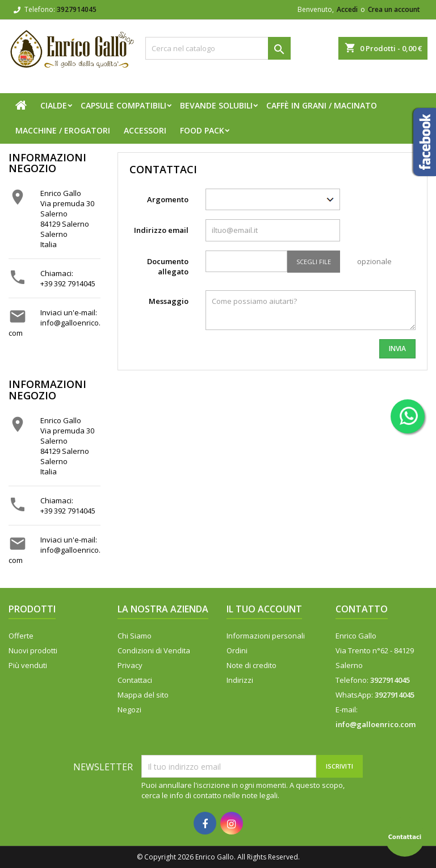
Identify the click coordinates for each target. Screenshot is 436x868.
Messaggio (169, 301)
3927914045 (77, 9)
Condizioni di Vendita (154, 650)
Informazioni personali (266, 636)
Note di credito (251, 665)
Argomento (168, 199)
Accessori (145, 130)
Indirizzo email (161, 230)
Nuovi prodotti (33, 650)
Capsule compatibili (123, 105)
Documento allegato (168, 266)
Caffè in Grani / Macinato (322, 105)
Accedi (347, 9)
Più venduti (28, 665)
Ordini (237, 650)
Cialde (54, 105)
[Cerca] (218, 48)
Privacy (130, 665)
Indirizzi (240, 680)
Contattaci (135, 680)
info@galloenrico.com (376, 724)
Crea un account (394, 9)
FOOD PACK (202, 130)
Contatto (362, 609)
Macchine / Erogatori (63, 130)
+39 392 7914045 (68, 283)
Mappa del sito (143, 695)
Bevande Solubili (216, 105)
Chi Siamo (135, 636)
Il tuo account (264, 609)
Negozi (129, 710)
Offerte (21, 636)
